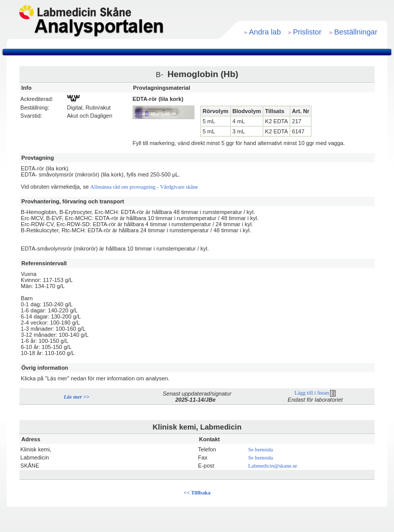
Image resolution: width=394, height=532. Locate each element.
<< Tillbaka (197, 493)
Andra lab (265, 32)
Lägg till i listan (315, 393)
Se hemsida (261, 450)
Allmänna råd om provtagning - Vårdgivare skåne (144, 187)
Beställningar (356, 32)
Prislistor (307, 32)
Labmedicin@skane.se (273, 466)
